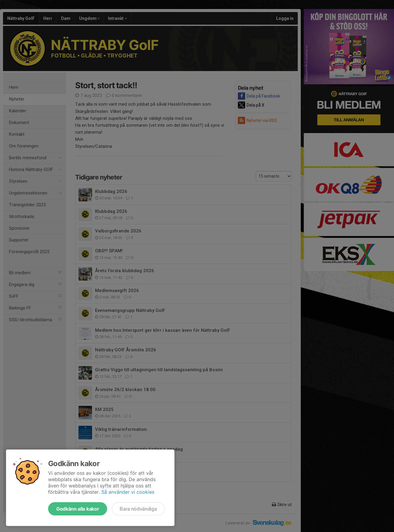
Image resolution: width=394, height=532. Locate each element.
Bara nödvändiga (138, 509)
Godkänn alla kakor (78, 509)
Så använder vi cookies (128, 492)
